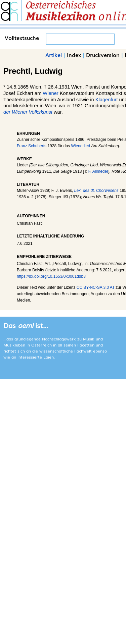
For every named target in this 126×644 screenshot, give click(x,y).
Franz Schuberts (32, 146)
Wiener (50, 93)
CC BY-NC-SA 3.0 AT (96, 287)
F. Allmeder (98, 171)
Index (74, 55)
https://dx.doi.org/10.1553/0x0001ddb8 (51, 276)
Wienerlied (80, 146)
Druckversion (103, 55)
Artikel (54, 55)
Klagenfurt (107, 100)
